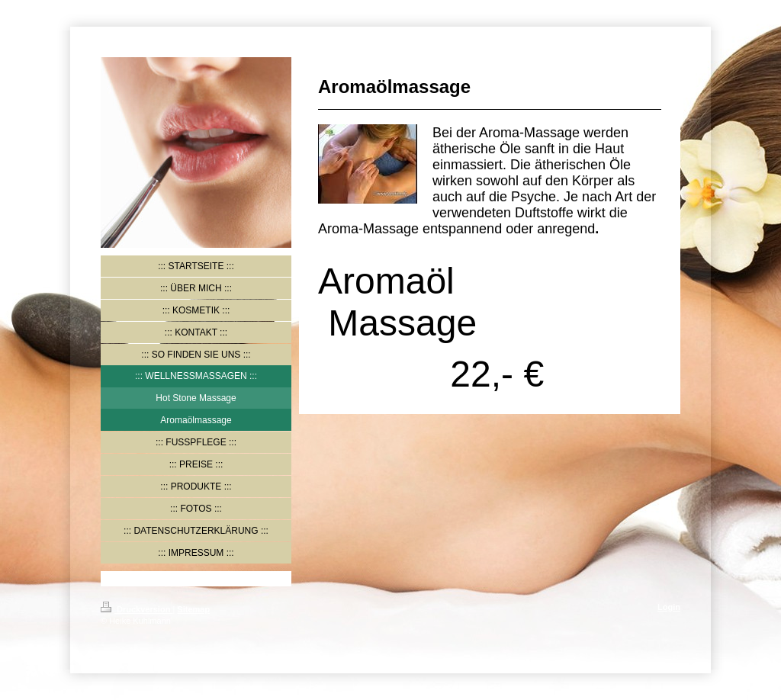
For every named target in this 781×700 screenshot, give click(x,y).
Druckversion (137, 609)
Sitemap (193, 609)
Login (669, 607)
